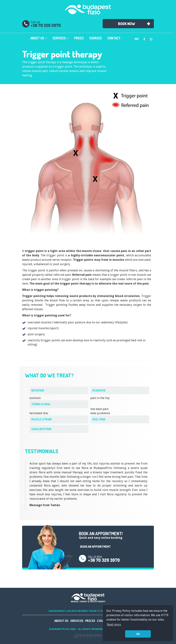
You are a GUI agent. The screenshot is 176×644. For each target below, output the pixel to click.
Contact (114, 38)
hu (137, 39)
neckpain (38, 390)
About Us (39, 38)
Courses (96, 38)
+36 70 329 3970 (46, 25)
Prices (79, 38)
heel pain (99, 419)
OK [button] (138, 634)
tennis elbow (41, 404)
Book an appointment (95, 547)
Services (61, 38)
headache (99, 390)
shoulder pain (41, 429)
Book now (127, 24)
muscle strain (41, 419)
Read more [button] (114, 624)
